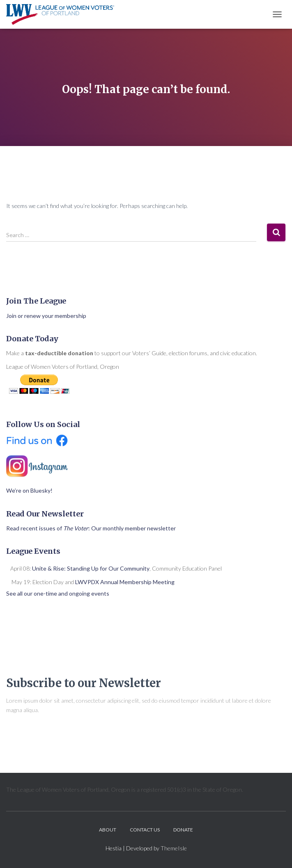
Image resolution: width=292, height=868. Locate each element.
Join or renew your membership (46, 316)
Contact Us (145, 830)
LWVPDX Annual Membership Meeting (125, 582)
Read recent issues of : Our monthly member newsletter (91, 528)
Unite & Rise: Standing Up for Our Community (91, 568)
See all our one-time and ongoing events (58, 593)
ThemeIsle (174, 848)
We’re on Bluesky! (29, 490)
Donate (183, 830)
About (108, 830)
